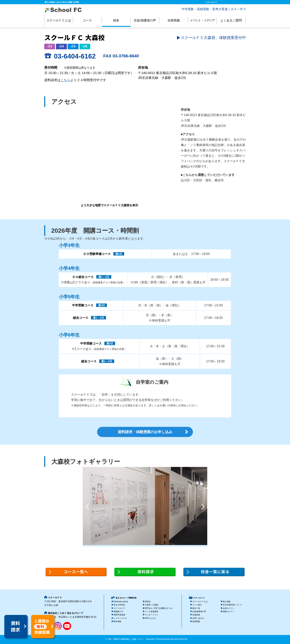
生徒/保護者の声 (145, 20)
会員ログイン (229, 608)
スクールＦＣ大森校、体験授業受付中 (213, 38)
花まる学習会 (119, 605)
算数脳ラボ (118, 611)
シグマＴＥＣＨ (120, 618)
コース (87, 20)
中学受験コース (83, 305)
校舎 (116, 20)
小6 (85, 46)
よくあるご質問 (231, 20)
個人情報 (227, 602)
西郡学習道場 (119, 615)
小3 (50, 46)
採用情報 (196, 621)
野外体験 (117, 621)
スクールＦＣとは (59, 20)
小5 (73, 46)
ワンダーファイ (152, 615)
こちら (65, 80)
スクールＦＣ (119, 608)
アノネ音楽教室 (152, 611)
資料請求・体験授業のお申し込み (145, 432)
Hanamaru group (121, 602)
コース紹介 (197, 605)
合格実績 (174, 20)
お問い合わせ (198, 618)
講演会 (148, 602)
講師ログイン (229, 611)
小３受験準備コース (97, 254)
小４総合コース (83, 277)
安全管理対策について (232, 605)
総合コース (81, 318)
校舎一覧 (196, 608)
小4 (61, 46)
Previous (87, 507)
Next (203, 507)
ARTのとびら (151, 618)
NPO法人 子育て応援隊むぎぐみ (159, 608)
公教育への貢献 (152, 605)
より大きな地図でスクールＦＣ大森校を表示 (109, 205)
